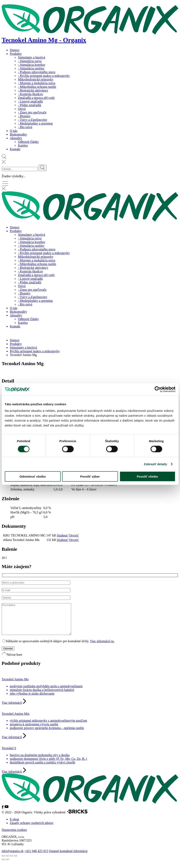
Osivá (22, 109)
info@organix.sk (13, 857)
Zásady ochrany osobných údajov (32, 829)
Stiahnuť (62, 535)
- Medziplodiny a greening (35, 123)
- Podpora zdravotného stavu (37, 72)
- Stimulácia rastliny (31, 68)
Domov (15, 50)
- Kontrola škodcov (31, 94)
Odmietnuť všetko (33, 476)
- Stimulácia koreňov (32, 65)
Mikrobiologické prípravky (36, 79)
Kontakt (15, 149)
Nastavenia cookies (14, 836)
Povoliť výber (90, 476)
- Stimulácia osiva (30, 61)
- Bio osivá (25, 127)
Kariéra (23, 145)
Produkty (16, 54)
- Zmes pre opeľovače (32, 112)
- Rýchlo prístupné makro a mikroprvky (44, 76)
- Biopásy (24, 116)
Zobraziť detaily (156, 464)
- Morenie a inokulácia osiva (37, 83)
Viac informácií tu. (102, 647)
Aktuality (16, 138)
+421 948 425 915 (36, 857)
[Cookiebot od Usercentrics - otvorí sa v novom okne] (157, 389)
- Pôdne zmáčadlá (30, 105)
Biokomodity (18, 134)
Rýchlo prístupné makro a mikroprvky (35, 351)
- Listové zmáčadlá (30, 101)
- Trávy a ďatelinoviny (33, 120)
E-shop (14, 825)
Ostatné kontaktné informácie (68, 857)
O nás (14, 131)
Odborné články (28, 142)
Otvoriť (74, 535)
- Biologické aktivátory (33, 90)
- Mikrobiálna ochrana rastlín (37, 87)
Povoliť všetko (147, 476)
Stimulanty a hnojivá (31, 57)
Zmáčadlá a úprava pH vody (36, 98)
